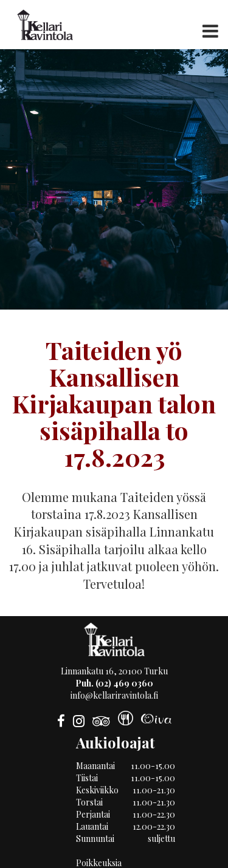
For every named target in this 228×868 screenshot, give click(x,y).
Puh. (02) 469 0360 (114, 683)
